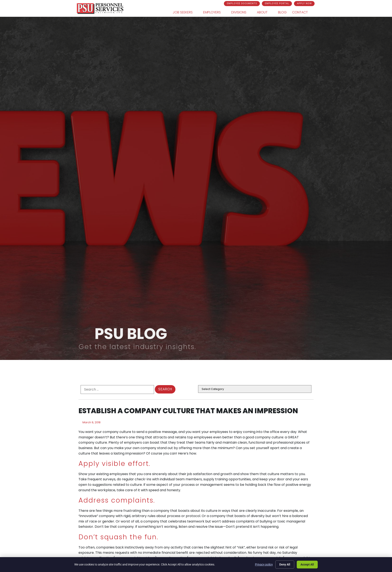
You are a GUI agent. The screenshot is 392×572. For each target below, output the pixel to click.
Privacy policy (264, 564)
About (265, 12)
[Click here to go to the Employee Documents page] (242, 4)
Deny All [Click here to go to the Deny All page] (285, 564)
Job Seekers (185, 12)
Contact (302, 12)
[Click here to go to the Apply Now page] (304, 4)
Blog (282, 12)
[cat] (255, 389)
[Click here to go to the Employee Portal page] (277, 4)
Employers (214, 12)
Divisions (241, 12)
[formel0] (117, 390)
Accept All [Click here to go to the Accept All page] (307, 564)
